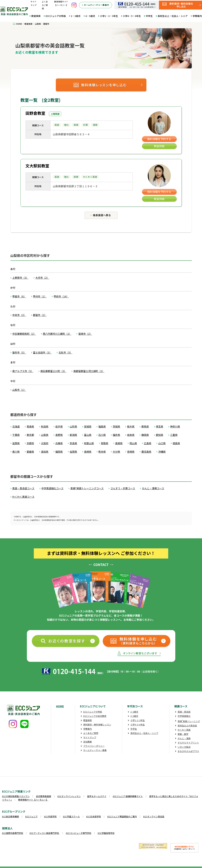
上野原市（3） (20, 278)
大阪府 (45, 443)
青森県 (30, 426)
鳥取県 (105, 443)
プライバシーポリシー (94, 746)
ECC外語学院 (50, 816)
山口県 (162, 443)
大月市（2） (42, 278)
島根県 (119, 443)
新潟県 (73, 435)
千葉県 (16, 435)
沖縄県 (162, 452)
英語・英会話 (184, 712)
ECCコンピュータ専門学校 (79, 833)
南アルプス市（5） (23, 371)
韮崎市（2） (85, 334)
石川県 (102, 435)
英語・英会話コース (23, 488)
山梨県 (45, 435)
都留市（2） (40, 315)
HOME (60, 706)
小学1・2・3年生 (109, 16)
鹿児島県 (146, 452)
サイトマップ (90, 737)
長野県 (59, 435)
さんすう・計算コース (123, 488)
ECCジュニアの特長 (56, 16)
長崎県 (88, 452)
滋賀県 (16, 443)
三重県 (174, 435)
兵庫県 (59, 443)
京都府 (30, 443)
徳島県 (176, 443)
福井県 (117, 435)
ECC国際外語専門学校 (13, 833)
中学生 (149, 16)
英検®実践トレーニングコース (87, 488)
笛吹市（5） (19, 352)
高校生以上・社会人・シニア (173, 16)
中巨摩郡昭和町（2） (24, 334)
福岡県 (59, 452)
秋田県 (45, 426)
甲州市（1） (40, 296)
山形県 (73, 426)
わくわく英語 (184, 730)
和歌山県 (89, 443)
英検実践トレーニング (189, 721)
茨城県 (117, 426)
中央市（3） (19, 315)
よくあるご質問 (45, 5)
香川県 (16, 452)
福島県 (102, 426)
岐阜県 (131, 435)
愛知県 (160, 435)
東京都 (30, 435)
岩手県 (59, 426)
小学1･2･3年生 (138, 720)
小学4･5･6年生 (138, 725)
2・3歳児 (76, 16)
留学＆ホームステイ (97, 796)
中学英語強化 (184, 716)
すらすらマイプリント (188, 743)
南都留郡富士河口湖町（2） (89, 371)
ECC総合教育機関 (11, 816)
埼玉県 (160, 426)
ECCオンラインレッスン (69, 796)
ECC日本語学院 (94, 816)
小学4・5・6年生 (132, 16)
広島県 (148, 443)
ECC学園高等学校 (106, 833)
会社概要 (88, 742)
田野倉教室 (35, 113)
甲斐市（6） (19, 296)
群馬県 (145, 426)
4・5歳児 (90, 16)
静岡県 (145, 435)
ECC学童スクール (71, 816)
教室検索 (36, 16)
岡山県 (133, 443)
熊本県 (102, 452)
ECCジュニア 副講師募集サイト (128, 796)
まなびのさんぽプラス (188, 751)
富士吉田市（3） (42, 352)
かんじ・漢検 (184, 738)
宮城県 (88, 426)
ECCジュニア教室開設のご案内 (122, 816)
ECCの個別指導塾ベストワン (16, 796)
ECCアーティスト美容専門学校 (44, 833)
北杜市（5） (65, 352)
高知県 (45, 452)
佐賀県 (73, 452)
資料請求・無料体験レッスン (97, 725)
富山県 (88, 435)
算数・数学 (183, 734)
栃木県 (131, 426)
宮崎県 (131, 452)
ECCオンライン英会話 (154, 816)
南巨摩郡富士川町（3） (53, 371)
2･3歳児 (134, 712)
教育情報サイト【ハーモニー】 (33, 800)
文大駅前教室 (37, 166)
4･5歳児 (134, 716)
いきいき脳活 (184, 747)
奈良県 (73, 443)
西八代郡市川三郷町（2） (57, 334)
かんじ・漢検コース (153, 488)
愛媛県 (30, 452)
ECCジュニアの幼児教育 (95, 716)
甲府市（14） (61, 296)
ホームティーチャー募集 (95, 750)
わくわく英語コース (23, 497)
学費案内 (88, 729)
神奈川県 (175, 426)
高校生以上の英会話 (187, 726)
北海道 (16, 426)
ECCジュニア (31, 816)
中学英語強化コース (52, 488)
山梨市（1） (19, 390)
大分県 (117, 452)
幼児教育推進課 (44, 796)
